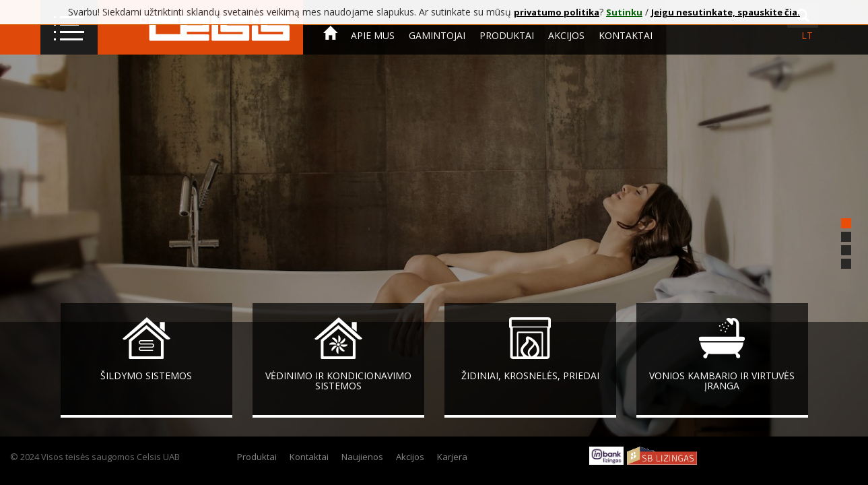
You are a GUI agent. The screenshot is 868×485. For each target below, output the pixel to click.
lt (807, 35)
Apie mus (373, 35)
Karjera (452, 457)
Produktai (507, 35)
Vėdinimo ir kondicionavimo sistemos (338, 381)
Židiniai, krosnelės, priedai (530, 376)
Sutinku (624, 12)
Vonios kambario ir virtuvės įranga (722, 381)
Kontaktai (626, 35)
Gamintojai (437, 35)
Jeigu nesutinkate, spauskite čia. (726, 12)
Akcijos (566, 35)
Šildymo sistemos (146, 376)
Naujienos (362, 457)
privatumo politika (557, 12)
